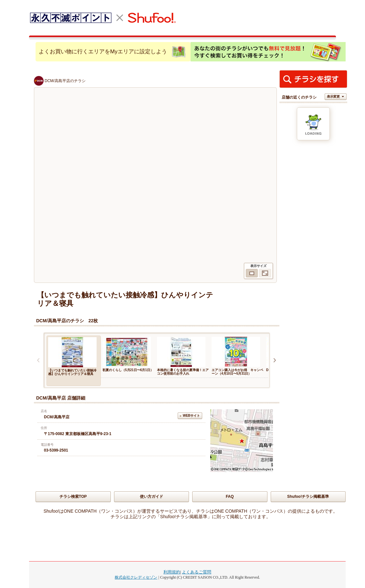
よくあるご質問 (197, 572)
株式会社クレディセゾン (136, 577)
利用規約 (172, 572)
